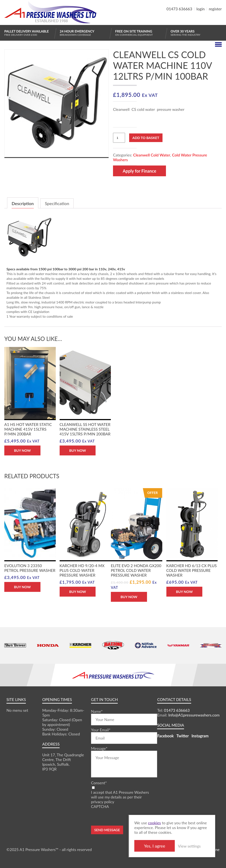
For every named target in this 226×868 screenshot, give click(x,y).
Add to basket (146, 138)
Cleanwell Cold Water (152, 155)
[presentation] (124, 817)
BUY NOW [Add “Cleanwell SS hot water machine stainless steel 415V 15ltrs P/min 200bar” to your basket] (78, 450)
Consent (99, 783)
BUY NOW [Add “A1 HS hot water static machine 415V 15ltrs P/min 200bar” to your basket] (22, 450)
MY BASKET (206, 19)
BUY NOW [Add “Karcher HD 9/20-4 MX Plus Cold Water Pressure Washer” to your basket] (78, 592)
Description (23, 203)
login (201, 9)
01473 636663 (179, 9)
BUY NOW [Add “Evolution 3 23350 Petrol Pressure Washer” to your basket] (22, 587)
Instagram (200, 736)
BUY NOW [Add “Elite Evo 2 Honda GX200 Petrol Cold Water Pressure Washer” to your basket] (129, 597)
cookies (155, 823)
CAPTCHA (100, 806)
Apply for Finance (139, 171)
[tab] (23, 203)
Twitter (183, 736)
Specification (57, 203)
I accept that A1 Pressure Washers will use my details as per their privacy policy (120, 797)
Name (97, 711)
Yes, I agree (155, 846)
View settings (189, 846)
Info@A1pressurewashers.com (194, 715)
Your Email (101, 730)
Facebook (165, 736)
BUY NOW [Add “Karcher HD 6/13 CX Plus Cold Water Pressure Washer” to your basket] (184, 592)
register (215, 9)
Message (99, 748)
